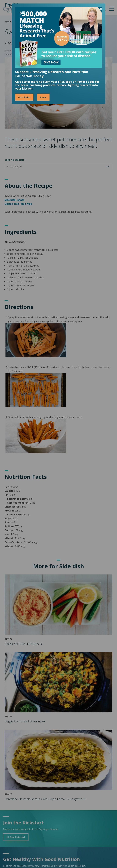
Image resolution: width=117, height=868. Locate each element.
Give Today (24, 97)
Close (43, 97)
